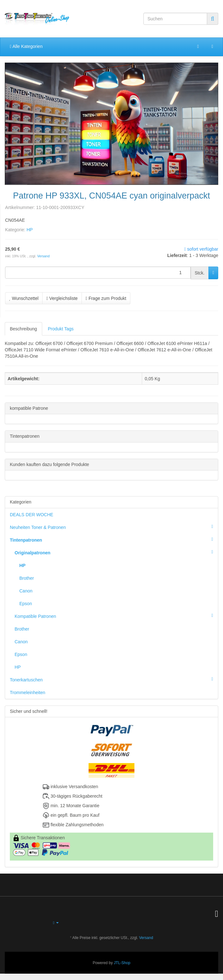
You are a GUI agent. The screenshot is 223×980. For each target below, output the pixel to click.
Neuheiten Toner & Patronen (114, 527)
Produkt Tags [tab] (61, 329)
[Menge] (98, 273)
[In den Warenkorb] (213, 273)
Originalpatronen (116, 552)
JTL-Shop (122, 963)
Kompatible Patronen (116, 616)
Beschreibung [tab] (23, 329)
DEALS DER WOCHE (32, 515)
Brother (27, 578)
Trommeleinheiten (28, 693)
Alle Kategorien (26, 46)
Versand (43, 256)
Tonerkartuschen (114, 679)
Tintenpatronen (114, 539)
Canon (26, 591)
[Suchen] (175, 19)
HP (30, 230)
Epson (26, 604)
